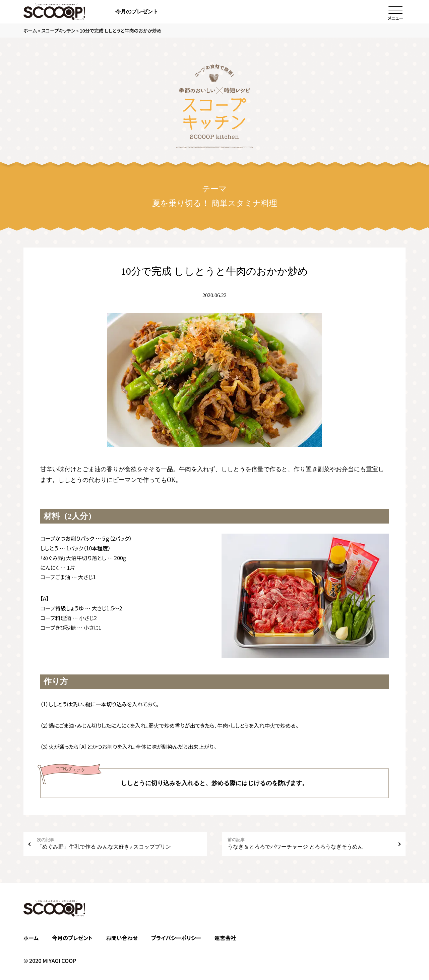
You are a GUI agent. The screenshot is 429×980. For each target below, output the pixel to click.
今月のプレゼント (137, 12)
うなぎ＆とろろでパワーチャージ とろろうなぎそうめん (310, 843)
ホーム (30, 31)
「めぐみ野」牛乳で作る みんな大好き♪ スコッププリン (119, 843)
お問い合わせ (122, 938)
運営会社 (225, 938)
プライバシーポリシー (176, 938)
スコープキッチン (58, 31)
